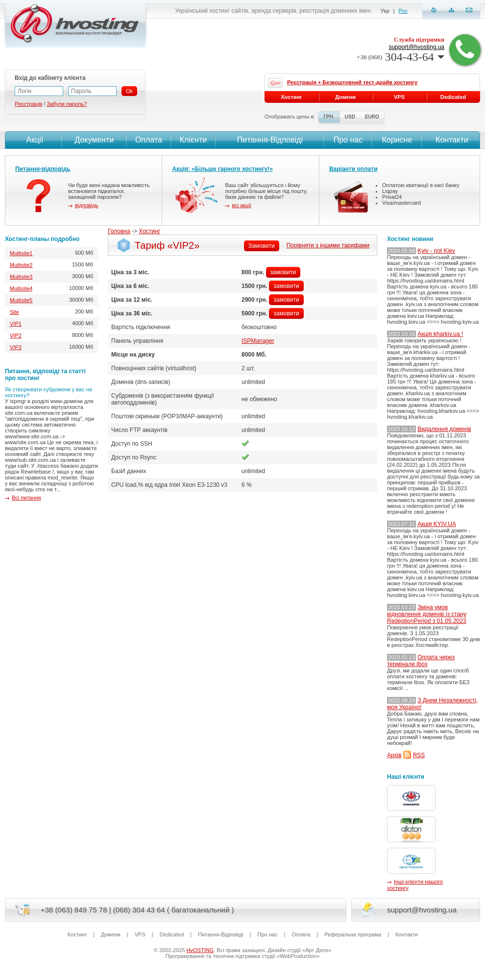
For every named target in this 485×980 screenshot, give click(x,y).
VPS (399, 97)
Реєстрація (28, 104)
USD (350, 117)
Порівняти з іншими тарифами (328, 245)
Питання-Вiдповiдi (270, 140)
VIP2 (16, 335)
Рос (403, 11)
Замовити (262, 246)
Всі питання (26, 498)
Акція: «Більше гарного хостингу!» (222, 169)
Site (14, 312)
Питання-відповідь (43, 169)
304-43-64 (400, 57)
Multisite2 (21, 265)
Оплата (149, 140)
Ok (129, 91)
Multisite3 (21, 277)
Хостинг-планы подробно (42, 239)
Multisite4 (21, 288)
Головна (119, 231)
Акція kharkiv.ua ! (440, 334)
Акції (34, 140)
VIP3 (16, 347)
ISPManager (258, 341)
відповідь (86, 205)
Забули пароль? (67, 104)
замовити (283, 272)
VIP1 (16, 324)
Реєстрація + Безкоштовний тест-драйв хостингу (352, 82)
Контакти (451, 140)
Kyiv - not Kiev (436, 251)
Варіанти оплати (353, 169)
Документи (94, 140)
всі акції (241, 205)
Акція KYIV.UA (437, 524)
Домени (345, 97)
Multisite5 (21, 300)
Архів (394, 755)
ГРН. (329, 117)
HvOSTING (200, 950)
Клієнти (193, 140)
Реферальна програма (353, 934)
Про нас (348, 140)
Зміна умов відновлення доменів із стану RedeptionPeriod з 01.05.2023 (427, 614)
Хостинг (149, 231)
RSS (419, 755)
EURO (372, 117)
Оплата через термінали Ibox (421, 661)
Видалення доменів (444, 429)
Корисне (397, 140)
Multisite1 (21, 253)
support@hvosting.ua (416, 47)
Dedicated (453, 97)
